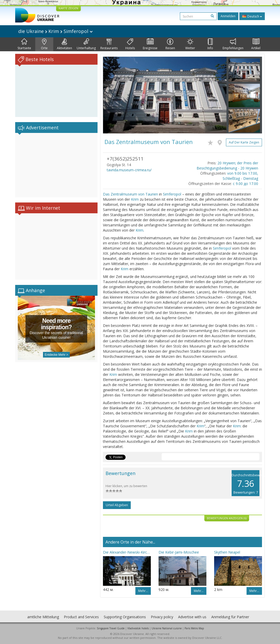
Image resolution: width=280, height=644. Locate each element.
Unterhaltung (86, 44)
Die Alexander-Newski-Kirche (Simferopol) (127, 552)
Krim (135, 199)
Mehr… (143, 591)
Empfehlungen (233, 44)
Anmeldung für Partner (230, 617)
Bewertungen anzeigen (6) (227, 518)
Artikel (256, 44)
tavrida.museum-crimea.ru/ (129, 170)
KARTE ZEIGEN (68, 8)
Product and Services (81, 617)
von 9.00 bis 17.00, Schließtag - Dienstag (240, 176)
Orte (44, 44)
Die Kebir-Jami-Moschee (179, 552)
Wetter (190, 44)
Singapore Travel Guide (111, 628)
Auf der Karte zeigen (244, 142)
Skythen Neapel (227, 552)
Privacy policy (162, 617)
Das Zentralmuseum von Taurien (130, 194)
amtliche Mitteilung (43, 617)
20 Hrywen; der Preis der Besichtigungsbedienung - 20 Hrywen (227, 166)
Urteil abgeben (117, 505)
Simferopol (172, 194)
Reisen (170, 44)
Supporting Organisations (125, 617)
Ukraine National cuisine (167, 628)
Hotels (130, 44)
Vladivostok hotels (138, 628)
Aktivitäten (64, 44)
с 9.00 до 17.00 (246, 184)
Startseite (24, 44)
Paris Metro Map (194, 628)
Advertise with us (192, 617)
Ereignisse (150, 44)
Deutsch (252, 16)
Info (210, 44)
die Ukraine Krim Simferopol (55, 31)
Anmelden (228, 16)
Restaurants (109, 44)
